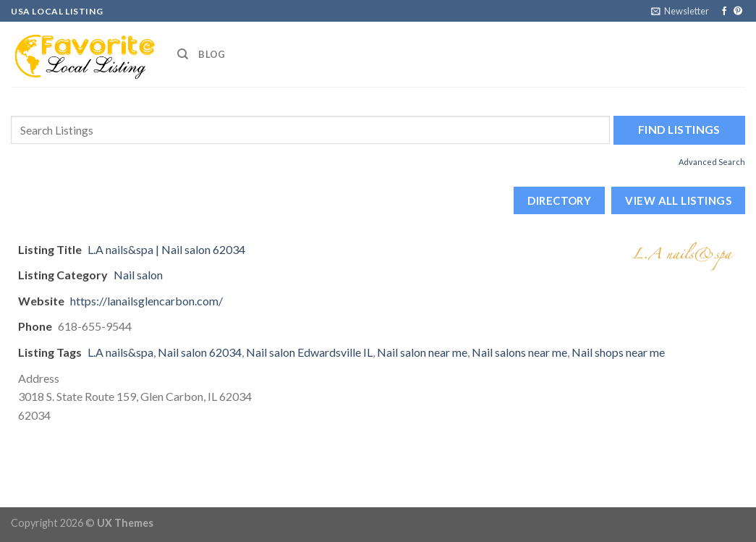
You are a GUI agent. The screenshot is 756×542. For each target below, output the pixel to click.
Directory (559, 200)
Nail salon (138, 275)
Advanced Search (712, 162)
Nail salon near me (422, 352)
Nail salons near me (519, 352)
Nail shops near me (618, 352)
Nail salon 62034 (200, 352)
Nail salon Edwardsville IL (309, 352)
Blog (212, 54)
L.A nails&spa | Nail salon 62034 (166, 249)
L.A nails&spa (120, 352)
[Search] (183, 54)
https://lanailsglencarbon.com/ (146, 301)
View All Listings (678, 200)
